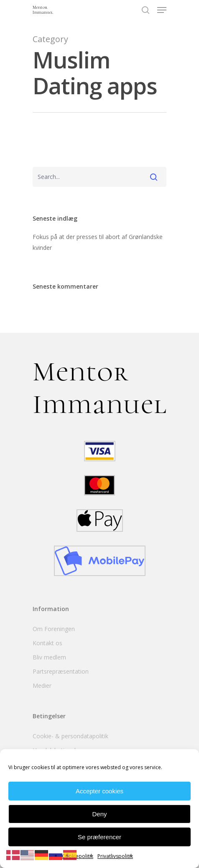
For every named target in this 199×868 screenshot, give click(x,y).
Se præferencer (99, 837)
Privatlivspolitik (115, 856)
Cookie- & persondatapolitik (70, 736)
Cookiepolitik (78, 856)
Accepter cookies (99, 791)
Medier (42, 686)
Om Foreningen (54, 629)
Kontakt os (47, 643)
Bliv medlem (49, 657)
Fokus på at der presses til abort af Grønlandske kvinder (98, 242)
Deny (99, 814)
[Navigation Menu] (162, 10)
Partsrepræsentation (61, 671)
